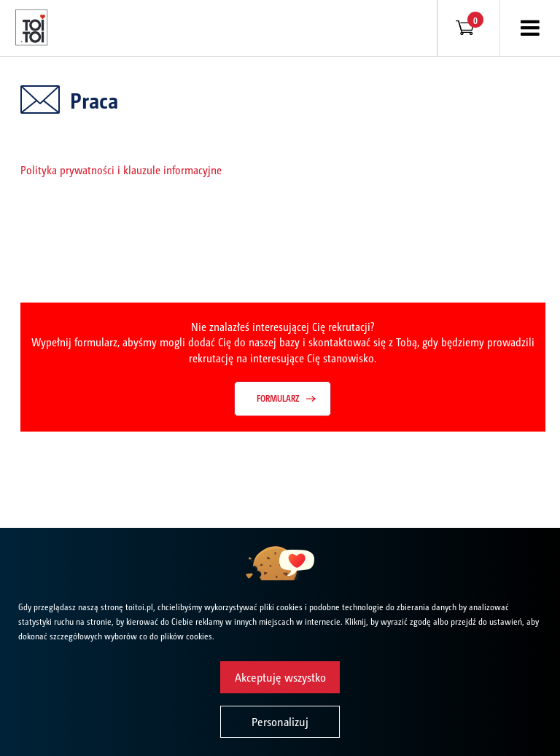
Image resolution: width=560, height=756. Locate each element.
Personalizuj (280, 721)
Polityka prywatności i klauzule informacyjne (121, 169)
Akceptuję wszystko (280, 677)
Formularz (278, 398)
